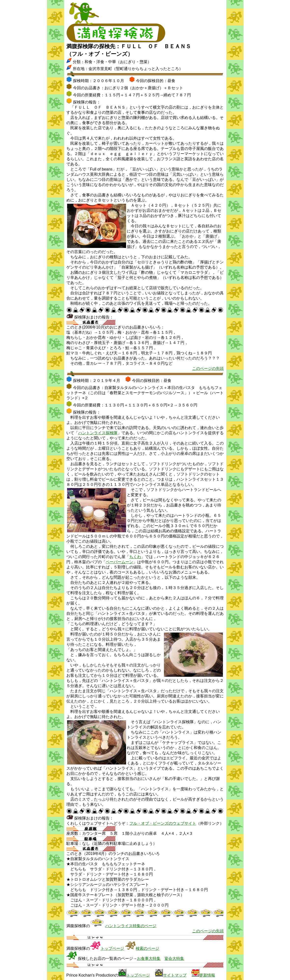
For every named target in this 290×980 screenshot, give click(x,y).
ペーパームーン (119, 562)
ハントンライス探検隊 (98, 433)
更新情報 (207, 975)
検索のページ (147, 948)
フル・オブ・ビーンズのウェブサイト (163, 823)
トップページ (112, 948)
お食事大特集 (149, 958)
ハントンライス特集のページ (131, 926)
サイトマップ (175, 975)
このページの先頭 (208, 368)
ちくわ (135, 557)
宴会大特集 (174, 958)
